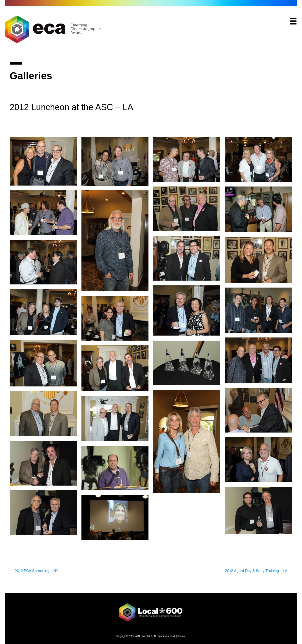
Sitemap (182, 636)
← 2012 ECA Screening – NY (34, 571)
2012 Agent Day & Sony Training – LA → (258, 571)
